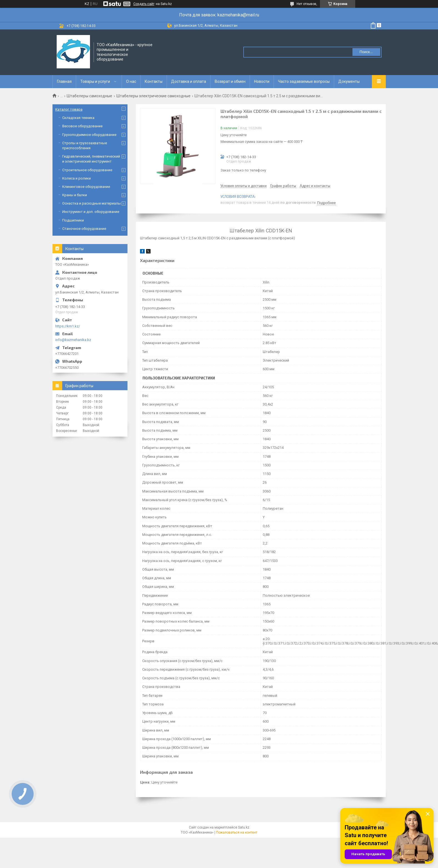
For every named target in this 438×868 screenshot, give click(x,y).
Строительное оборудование (87, 170)
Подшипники (73, 220)
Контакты (154, 81)
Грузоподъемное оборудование (89, 135)
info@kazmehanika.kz (73, 340)
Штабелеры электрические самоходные (153, 96)
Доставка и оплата (189, 81)
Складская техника (78, 118)
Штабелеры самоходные (89, 96)
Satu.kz (244, 827)
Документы (349, 81)
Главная (64, 81)
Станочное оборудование (84, 229)
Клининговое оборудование (86, 187)
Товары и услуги (95, 81)
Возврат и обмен (230, 81)
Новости (262, 81)
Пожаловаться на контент (237, 832)
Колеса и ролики (77, 178)
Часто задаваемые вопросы (304, 81)
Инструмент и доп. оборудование (91, 212)
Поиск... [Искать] (366, 52)
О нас (131, 81)
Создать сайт (144, 4)
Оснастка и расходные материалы (92, 203)
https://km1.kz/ (68, 326)
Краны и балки (75, 195)
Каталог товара (69, 109)
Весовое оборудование (82, 126)
